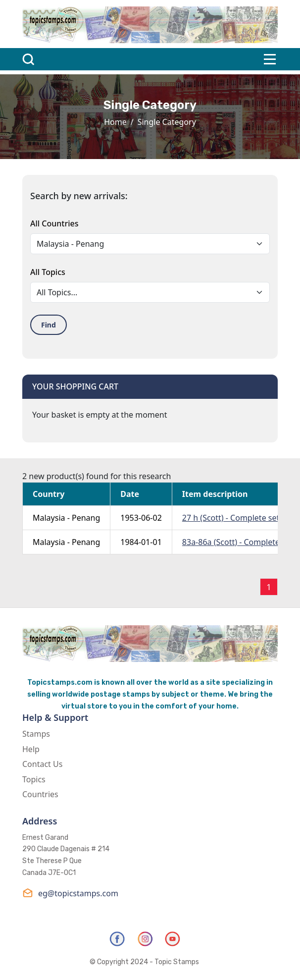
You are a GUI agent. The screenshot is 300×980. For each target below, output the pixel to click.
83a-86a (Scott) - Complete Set (238, 542)
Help (31, 749)
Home (115, 122)
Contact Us (42, 764)
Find (49, 325)
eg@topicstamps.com (70, 893)
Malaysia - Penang (66, 518)
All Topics (48, 272)
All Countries (54, 223)
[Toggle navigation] (270, 59)
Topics (34, 779)
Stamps (36, 734)
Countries (40, 794)
